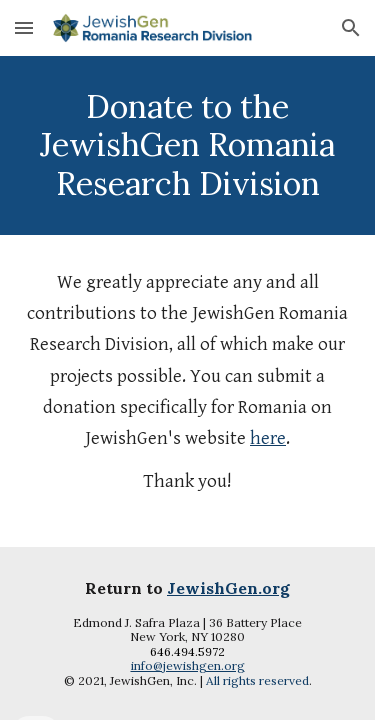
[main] (188, 145)
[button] (24, 27)
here (268, 438)
